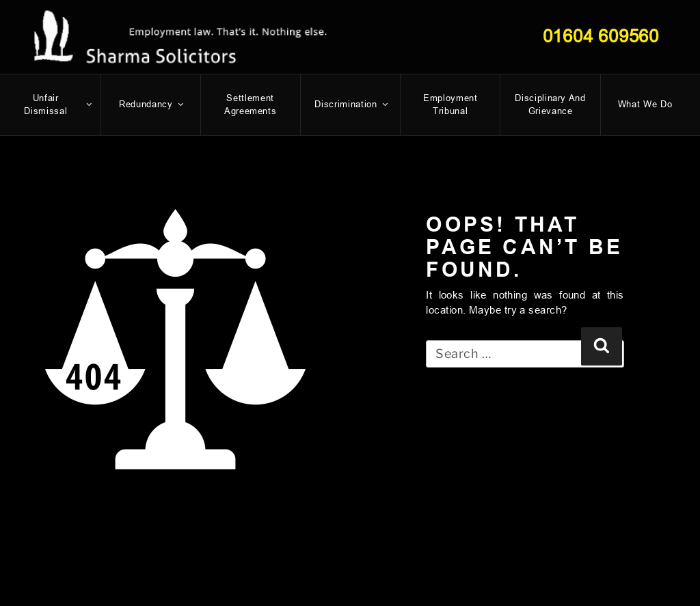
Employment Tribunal (450, 105)
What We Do (645, 104)
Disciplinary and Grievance (550, 105)
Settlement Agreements (251, 105)
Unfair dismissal (58, 105)
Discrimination (352, 104)
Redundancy (152, 104)
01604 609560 (601, 36)
